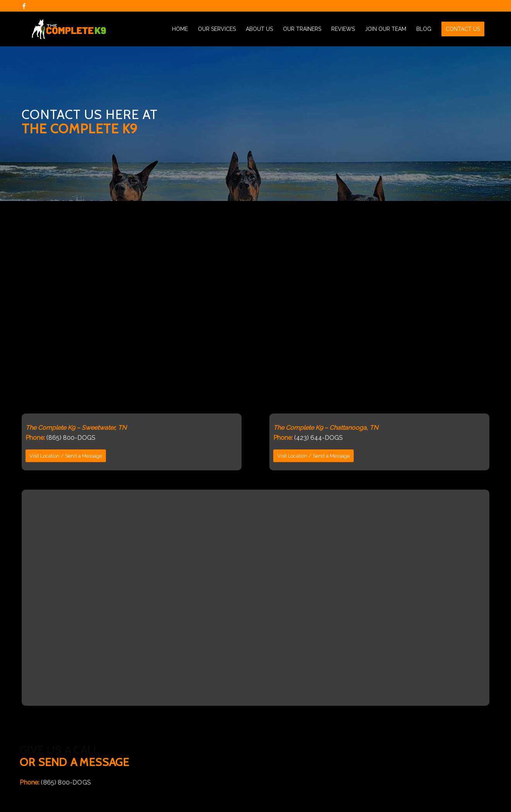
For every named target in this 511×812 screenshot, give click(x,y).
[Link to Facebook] (24, 6)
